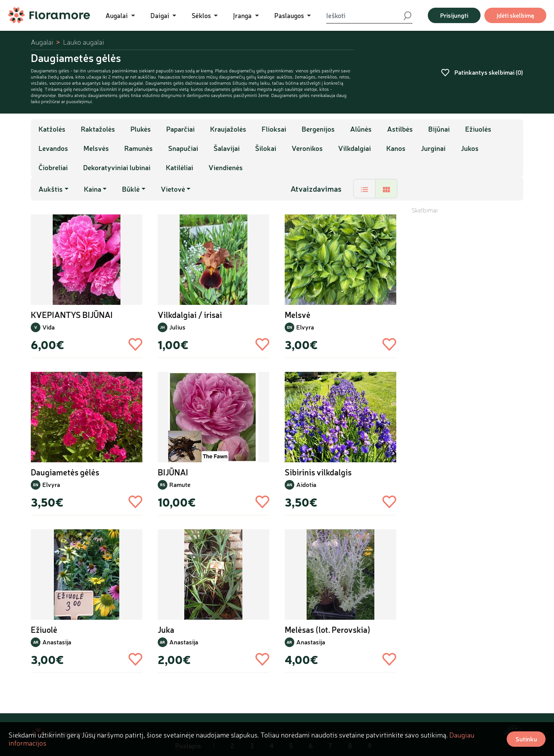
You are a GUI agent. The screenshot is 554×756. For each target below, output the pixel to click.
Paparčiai (180, 129)
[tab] (364, 189)
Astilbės (400, 129)
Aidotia (306, 484)
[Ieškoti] (365, 15)
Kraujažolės (228, 129)
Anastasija (57, 642)
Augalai (42, 42)
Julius (177, 327)
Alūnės (361, 129)
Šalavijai (227, 148)
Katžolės (52, 129)
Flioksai (274, 129)
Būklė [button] (131, 189)
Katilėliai (179, 167)
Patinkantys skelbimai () (482, 72)
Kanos (396, 148)
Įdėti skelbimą (515, 15)
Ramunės (138, 148)
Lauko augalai (83, 42)
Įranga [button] (243, 15)
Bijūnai (439, 129)
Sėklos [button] (202, 15)
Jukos (470, 148)
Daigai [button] (161, 15)
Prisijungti (454, 15)
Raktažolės (98, 129)
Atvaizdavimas (316, 189)
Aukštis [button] (51, 189)
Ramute (180, 484)
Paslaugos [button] (290, 15)
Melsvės (96, 148)
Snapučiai (183, 148)
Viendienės (226, 167)
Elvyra (305, 327)
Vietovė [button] (173, 189)
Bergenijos (318, 129)
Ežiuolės (478, 129)
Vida (48, 327)
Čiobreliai (53, 167)
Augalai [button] (117, 15)
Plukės (141, 129)
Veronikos (307, 148)
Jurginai (433, 148)
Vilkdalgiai (355, 148)
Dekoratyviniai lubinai (117, 167)
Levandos (53, 148)
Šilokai (266, 148)
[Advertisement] (467, 330)
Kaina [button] (93, 189)
